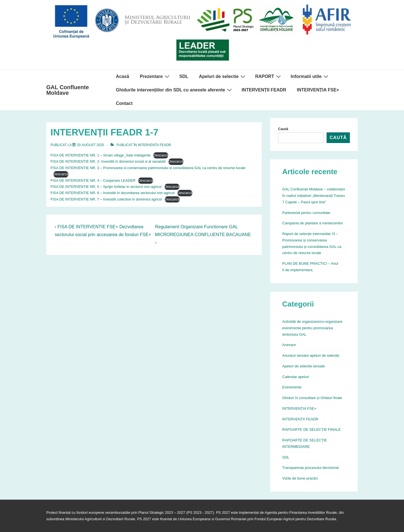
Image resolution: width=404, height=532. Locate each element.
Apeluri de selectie (223, 76)
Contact (124, 103)
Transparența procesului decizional (310, 468)
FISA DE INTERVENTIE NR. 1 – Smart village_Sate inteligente (101, 155)
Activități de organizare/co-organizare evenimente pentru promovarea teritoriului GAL (312, 328)
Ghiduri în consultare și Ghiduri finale (312, 398)
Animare (289, 345)
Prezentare (155, 76)
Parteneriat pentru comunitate (306, 213)
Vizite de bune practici (300, 478)
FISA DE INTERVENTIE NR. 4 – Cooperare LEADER (93, 180)
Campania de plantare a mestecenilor (313, 223)
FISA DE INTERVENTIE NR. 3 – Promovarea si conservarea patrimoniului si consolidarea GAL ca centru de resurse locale (148, 168)
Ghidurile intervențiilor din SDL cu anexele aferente (175, 90)
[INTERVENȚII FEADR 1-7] (90, 145)
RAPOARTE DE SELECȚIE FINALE (312, 429)
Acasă (122, 76)
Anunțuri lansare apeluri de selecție (311, 355)
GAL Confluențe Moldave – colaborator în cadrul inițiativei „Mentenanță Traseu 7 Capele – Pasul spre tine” (314, 196)
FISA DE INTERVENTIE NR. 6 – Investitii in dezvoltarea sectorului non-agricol (113, 193)
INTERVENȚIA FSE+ (318, 90)
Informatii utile (310, 76)
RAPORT (269, 76)
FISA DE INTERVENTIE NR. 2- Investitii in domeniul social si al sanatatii (108, 161)
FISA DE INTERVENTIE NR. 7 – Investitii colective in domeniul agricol (106, 199)
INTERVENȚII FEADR (264, 90)
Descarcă (161, 155)
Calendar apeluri (296, 377)
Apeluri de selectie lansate (304, 366)
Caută (283, 129)
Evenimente (292, 387)
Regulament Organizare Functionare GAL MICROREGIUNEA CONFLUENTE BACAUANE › (203, 235)
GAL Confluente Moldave (68, 90)
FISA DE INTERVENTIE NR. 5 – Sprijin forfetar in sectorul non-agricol (106, 187)
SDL (184, 76)
